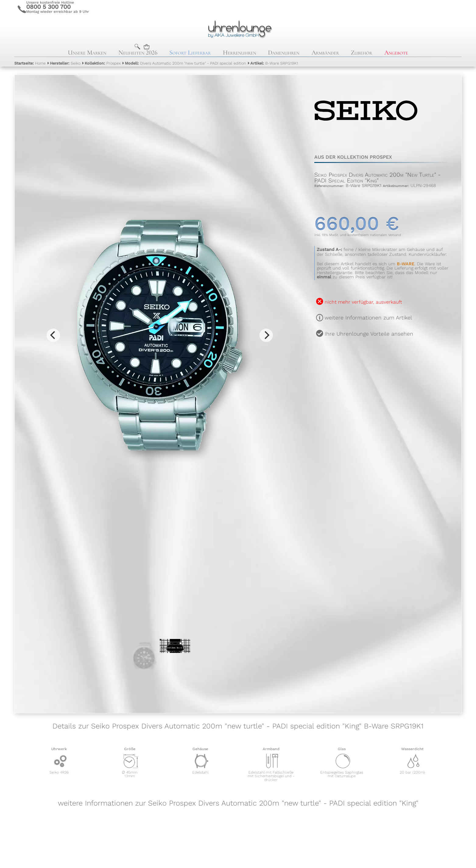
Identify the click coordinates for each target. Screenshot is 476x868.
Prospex (103, 63)
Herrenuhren (240, 53)
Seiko (65, 63)
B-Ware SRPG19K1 (274, 63)
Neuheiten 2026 (138, 53)
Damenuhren (284, 53)
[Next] (266, 335)
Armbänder (325, 53)
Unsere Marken (87, 53)
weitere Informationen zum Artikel (368, 318)
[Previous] (53, 335)
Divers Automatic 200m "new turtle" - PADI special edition (185, 63)
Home (30, 63)
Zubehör (361, 53)
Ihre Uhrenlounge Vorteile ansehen (369, 334)
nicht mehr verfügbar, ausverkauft (363, 302)
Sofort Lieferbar (190, 53)
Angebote (396, 53)
